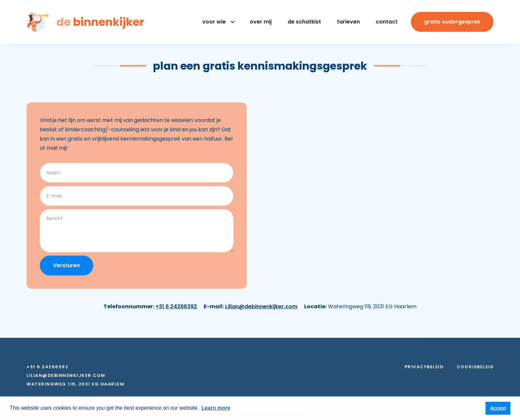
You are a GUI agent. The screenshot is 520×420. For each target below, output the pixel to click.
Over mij (261, 22)
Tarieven (348, 22)
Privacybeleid (424, 367)
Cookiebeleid (475, 367)
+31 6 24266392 (176, 306)
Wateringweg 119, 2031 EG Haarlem (75, 384)
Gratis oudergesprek (452, 22)
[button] (217, 22)
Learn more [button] (216, 408)
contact (387, 22)
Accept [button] (498, 408)
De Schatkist (304, 22)
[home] (85, 22)
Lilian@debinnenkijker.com (261, 306)
